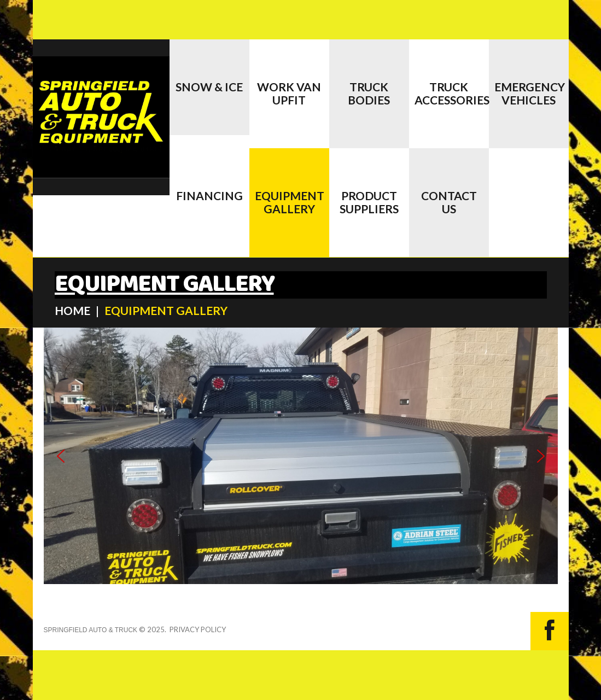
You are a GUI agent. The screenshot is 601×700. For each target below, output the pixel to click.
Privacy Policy (198, 629)
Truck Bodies (369, 93)
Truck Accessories (452, 93)
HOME (72, 310)
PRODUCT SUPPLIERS (369, 202)
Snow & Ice (209, 87)
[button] (61, 456)
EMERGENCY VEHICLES (530, 93)
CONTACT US (449, 202)
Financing (209, 196)
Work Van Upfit (289, 93)
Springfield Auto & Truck (91, 630)
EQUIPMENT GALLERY (290, 202)
